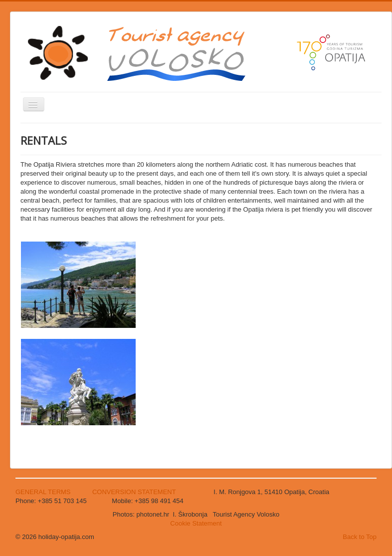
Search (21, 240)
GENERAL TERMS (44, 492)
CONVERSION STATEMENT (134, 492)
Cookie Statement (196, 523)
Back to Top (360, 537)
